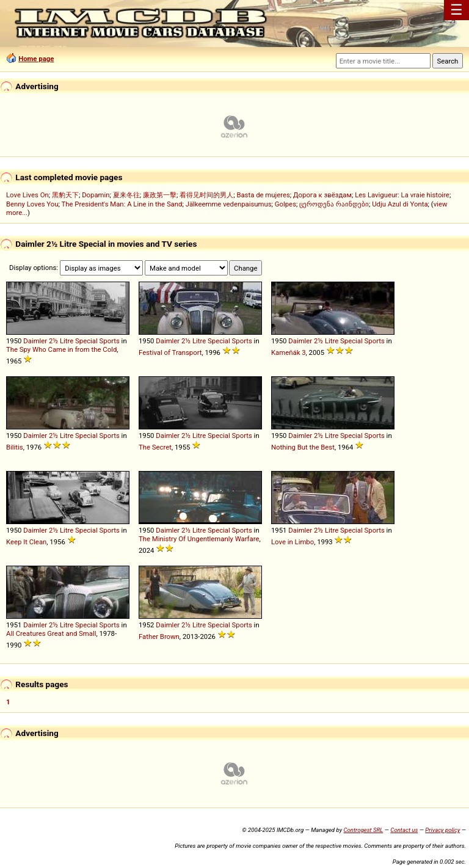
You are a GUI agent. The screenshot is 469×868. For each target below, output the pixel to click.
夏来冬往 (126, 195)
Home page (36, 59)
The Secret (155, 447)
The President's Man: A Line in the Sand (122, 204)
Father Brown (159, 636)
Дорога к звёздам (322, 195)
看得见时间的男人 (206, 195)
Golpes (285, 204)
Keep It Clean (26, 542)
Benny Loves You (32, 204)
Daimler (35, 341)
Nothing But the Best (303, 447)
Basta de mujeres (263, 195)
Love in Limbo (293, 542)
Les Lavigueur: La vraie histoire (402, 195)
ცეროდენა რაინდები (334, 204)
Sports (110, 341)
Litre (67, 341)
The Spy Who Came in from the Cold (61, 349)
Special (86, 341)
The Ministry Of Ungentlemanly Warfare (199, 539)
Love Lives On (27, 195)
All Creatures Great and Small (51, 633)
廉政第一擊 (160, 195)
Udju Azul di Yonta (400, 204)
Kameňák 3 (289, 352)
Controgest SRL (363, 830)
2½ (53, 341)
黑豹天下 (65, 195)
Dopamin (96, 195)
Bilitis (15, 447)
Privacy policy (442, 830)
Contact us (404, 830)
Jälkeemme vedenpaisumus (229, 204)
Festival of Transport (170, 352)
